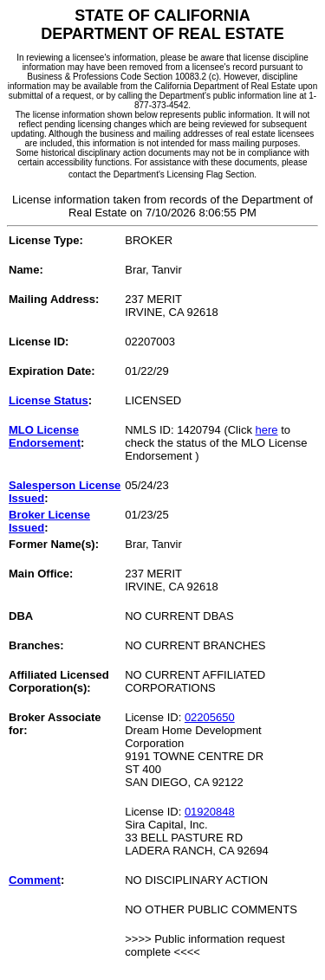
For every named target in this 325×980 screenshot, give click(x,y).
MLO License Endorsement (45, 436)
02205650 (210, 717)
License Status (49, 400)
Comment (35, 880)
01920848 (210, 812)
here (267, 430)
